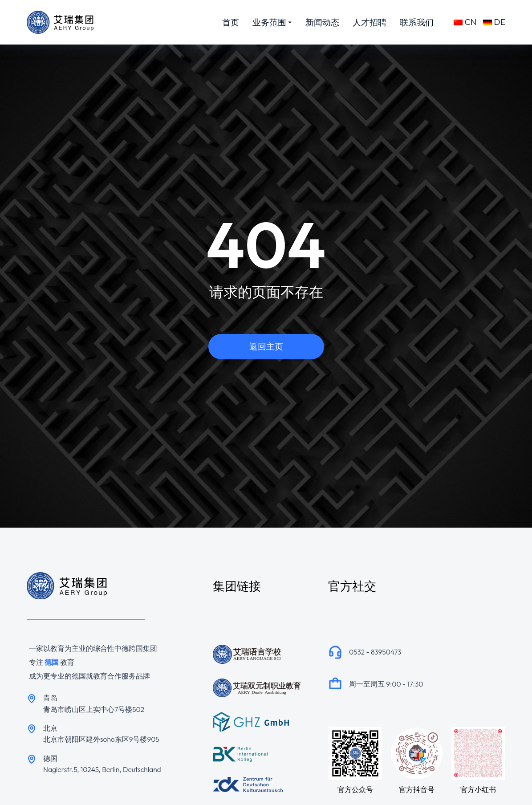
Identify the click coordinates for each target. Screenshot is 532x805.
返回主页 (266, 346)
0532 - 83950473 (375, 652)
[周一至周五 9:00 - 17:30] (335, 684)
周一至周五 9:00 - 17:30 (386, 684)
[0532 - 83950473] (335, 652)
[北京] (32, 729)
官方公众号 (355, 789)
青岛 (50, 698)
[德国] (32, 759)
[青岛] (32, 699)
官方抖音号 (417, 789)
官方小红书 (478, 789)
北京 (50, 728)
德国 (50, 758)
